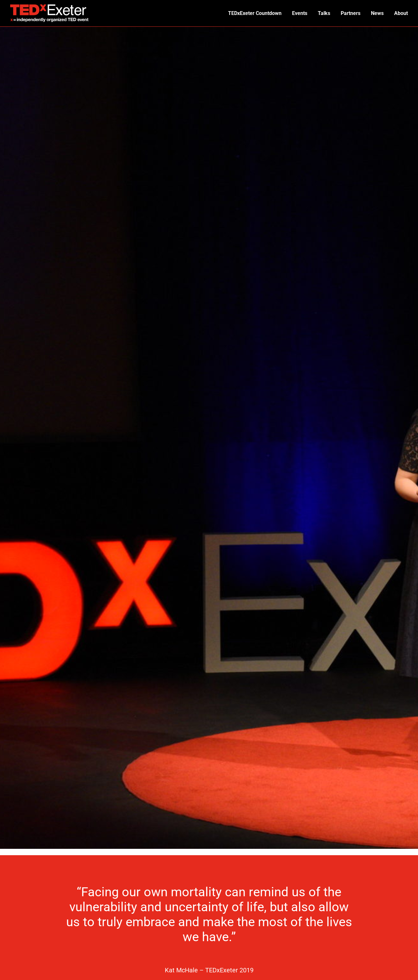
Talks (325, 13)
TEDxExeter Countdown (256, 13)
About (401, 13)
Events (301, 13)
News (378, 13)
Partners (351, 13)
